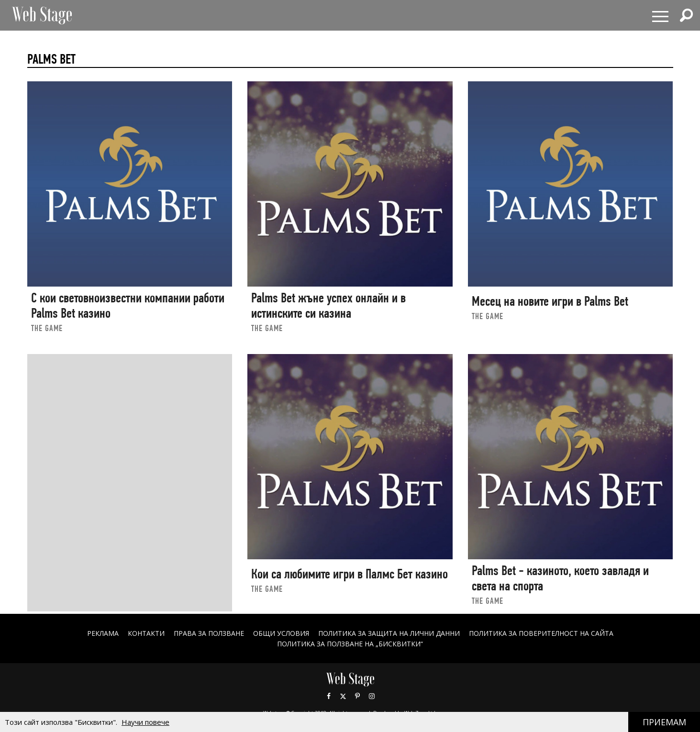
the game (47, 328)
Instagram (372, 696)
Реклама (103, 633)
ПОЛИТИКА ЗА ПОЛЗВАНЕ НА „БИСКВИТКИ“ (350, 644)
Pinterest (357, 696)
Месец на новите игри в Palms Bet (550, 301)
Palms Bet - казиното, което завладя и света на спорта (560, 578)
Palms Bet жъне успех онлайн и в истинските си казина (328, 305)
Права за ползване (209, 633)
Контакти (146, 633)
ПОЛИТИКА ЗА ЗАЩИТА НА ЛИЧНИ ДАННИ (389, 633)
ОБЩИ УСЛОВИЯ (281, 633)
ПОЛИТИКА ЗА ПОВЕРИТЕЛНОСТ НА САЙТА (541, 633)
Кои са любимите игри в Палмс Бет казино (350, 574)
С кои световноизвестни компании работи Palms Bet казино (128, 305)
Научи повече (145, 722)
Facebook (329, 696)
